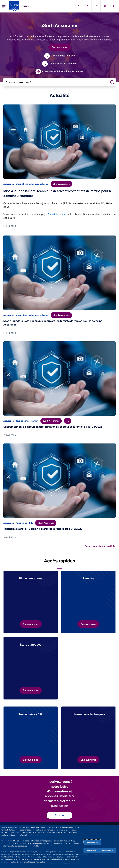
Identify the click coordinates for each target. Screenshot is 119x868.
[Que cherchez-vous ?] (60, 82)
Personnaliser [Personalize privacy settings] (108, 850)
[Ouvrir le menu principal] (4, 6)
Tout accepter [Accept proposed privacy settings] (92, 842)
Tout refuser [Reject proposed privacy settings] (91, 850)
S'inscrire (60, 815)
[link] (60, 56)
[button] (60, 47)
